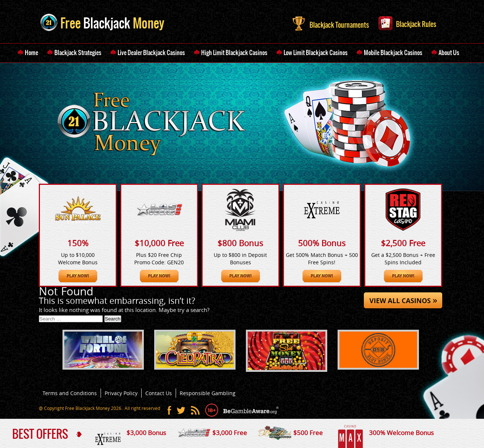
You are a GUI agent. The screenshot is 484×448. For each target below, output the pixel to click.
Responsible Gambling (208, 393)
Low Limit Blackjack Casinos (316, 52)
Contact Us (159, 393)
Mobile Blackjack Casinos (393, 52)
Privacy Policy (121, 393)
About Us (449, 52)
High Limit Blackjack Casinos (234, 52)
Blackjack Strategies (78, 52)
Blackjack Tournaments (331, 23)
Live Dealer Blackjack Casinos (151, 52)
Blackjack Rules (407, 23)
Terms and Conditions (70, 393)
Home (31, 52)
